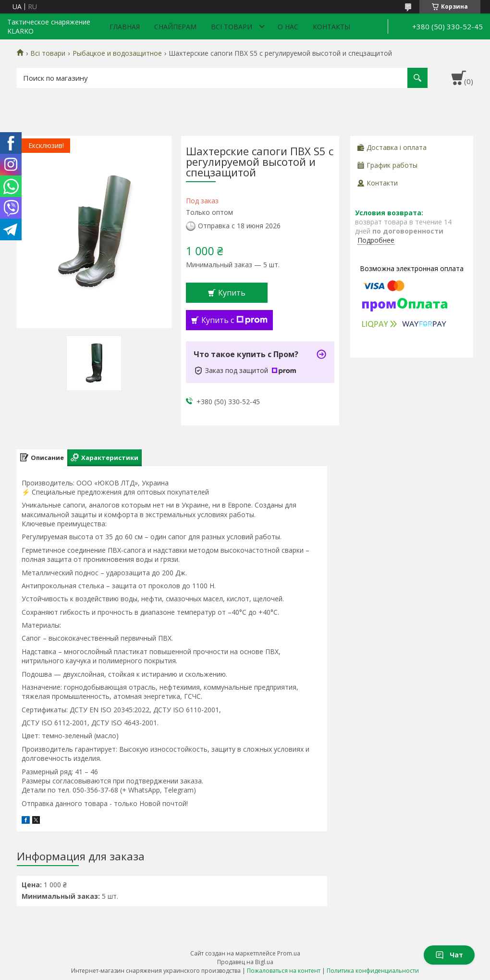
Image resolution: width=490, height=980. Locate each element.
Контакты (331, 27)
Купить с (234, 320)
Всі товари (232, 27)
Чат (449, 955)
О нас (288, 27)
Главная (125, 27)
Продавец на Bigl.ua (245, 962)
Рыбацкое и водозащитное (117, 53)
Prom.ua (289, 953)
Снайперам (175, 27)
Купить (232, 293)
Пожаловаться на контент (284, 971)
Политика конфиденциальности (373, 971)
